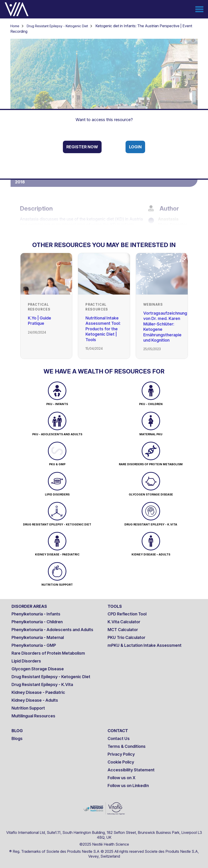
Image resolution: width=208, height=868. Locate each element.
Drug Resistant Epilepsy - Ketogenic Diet (57, 26)
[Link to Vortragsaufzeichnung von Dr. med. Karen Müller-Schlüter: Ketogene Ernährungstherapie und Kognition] (162, 274)
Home (15, 26)
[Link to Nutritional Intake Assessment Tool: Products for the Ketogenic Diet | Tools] (104, 274)
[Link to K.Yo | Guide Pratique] (46, 274)
